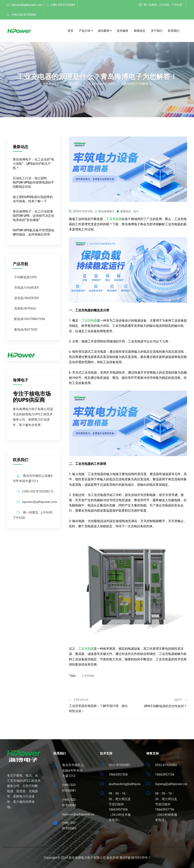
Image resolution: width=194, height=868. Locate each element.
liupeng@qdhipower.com (172, 784)
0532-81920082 (166, 765)
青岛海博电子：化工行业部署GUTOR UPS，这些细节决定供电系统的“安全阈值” (33, 216)
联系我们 (174, 31)
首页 (70, 31)
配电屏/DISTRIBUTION (30, 319)
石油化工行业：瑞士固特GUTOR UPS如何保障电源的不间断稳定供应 (33, 182)
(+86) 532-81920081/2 (38, 491)
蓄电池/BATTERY (26, 330)
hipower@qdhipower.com (27, 5)
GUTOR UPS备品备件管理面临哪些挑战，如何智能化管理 (33, 232)
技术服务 (123, 31)
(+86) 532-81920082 (24, 15)
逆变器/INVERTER (26, 298)
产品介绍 (85, 31)
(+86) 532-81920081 (63, 5)
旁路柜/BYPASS (25, 309)
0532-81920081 (119, 765)
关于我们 (157, 31)
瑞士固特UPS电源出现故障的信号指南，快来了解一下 (33, 199)
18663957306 (118, 775)
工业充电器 (114, 219)
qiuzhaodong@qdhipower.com (130, 784)
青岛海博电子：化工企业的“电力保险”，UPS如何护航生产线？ (33, 164)
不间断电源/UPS (25, 277)
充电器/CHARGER (26, 288)
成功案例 (104, 31)
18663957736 (165, 775)
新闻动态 (140, 31)
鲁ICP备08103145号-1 (135, 858)
